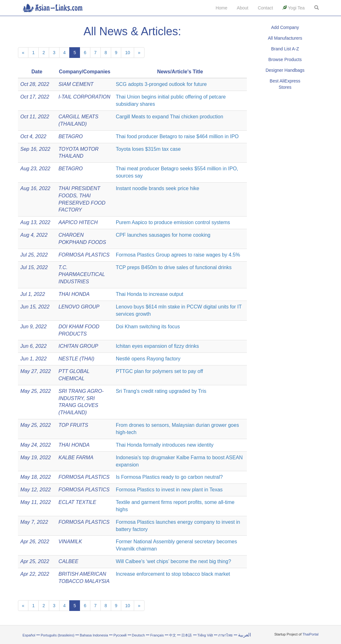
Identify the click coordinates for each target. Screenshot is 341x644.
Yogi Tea (294, 8)
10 (128, 53)
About (243, 8)
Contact (265, 8)
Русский (120, 635)
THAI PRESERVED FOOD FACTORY (82, 203)
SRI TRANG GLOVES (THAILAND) (78, 406)
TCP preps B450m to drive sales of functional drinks (174, 267)
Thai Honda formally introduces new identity (165, 445)
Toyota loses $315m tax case (148, 149)
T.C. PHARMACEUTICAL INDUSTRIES (82, 275)
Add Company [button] (285, 27)
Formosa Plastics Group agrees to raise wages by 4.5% (178, 255)
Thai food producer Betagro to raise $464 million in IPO (177, 136)
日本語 (187, 635)
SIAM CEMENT (76, 84)
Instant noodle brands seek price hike (158, 188)
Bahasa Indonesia (94, 635)
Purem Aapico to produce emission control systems (173, 222)
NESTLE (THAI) (77, 359)
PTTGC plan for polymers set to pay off (159, 371)
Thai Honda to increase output (150, 294)
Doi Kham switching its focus (148, 327)
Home (222, 8)
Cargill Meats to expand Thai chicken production (170, 117)
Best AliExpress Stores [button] (285, 84)
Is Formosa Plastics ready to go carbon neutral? (169, 477)
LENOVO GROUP (79, 307)
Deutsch (138, 635)
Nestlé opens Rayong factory (148, 359)
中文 (173, 635)
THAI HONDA (74, 294)
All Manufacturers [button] (285, 38)
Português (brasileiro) (57, 635)
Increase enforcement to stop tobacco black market (173, 574)
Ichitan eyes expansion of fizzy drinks (157, 346)
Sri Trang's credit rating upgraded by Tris (161, 391)
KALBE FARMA (76, 458)
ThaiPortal (311, 634)
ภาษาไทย (226, 635)
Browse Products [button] (285, 59)
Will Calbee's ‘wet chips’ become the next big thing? (173, 561)
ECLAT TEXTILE (77, 502)
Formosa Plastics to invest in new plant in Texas (169, 490)
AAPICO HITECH (78, 222)
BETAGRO (71, 136)
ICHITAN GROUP (78, 346)
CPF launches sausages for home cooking (163, 235)
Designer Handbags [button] (285, 70)
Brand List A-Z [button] (285, 49)
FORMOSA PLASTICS (84, 255)
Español (29, 635)
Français (157, 635)
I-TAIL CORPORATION (84, 97)
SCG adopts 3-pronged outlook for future (161, 84)
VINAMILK (70, 542)
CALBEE (68, 561)
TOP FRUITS (73, 425)
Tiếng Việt (205, 635)
